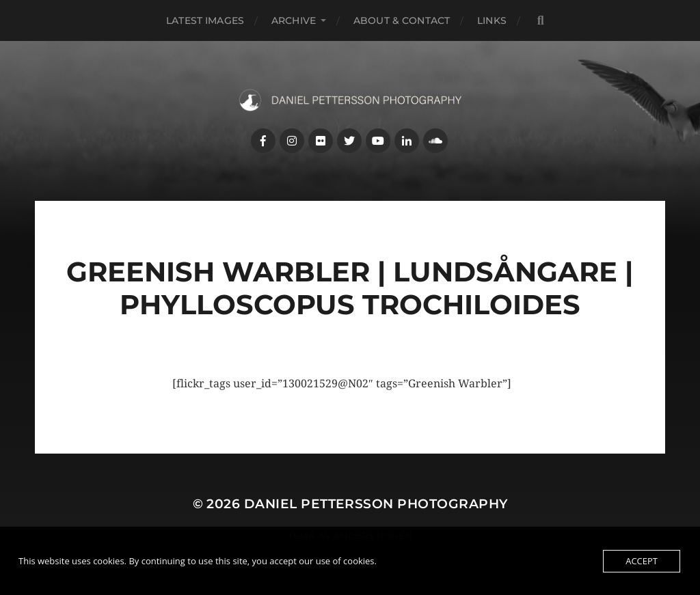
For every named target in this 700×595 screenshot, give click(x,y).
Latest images (205, 20)
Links (492, 20)
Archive (294, 20)
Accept (642, 561)
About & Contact (402, 20)
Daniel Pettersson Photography (376, 504)
